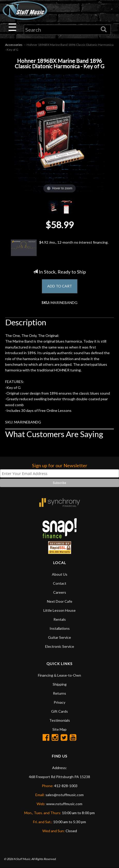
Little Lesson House (60, 610)
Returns (60, 693)
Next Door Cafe (60, 601)
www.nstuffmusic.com (64, 804)
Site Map (60, 729)
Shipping (60, 684)
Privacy (60, 702)
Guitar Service (60, 637)
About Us (60, 574)
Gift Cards (60, 711)
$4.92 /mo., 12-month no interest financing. (60, 248)
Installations (60, 628)
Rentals (60, 619)
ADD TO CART (60, 286)
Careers (60, 592)
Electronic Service (60, 646)
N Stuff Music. (22, 859)
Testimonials (60, 720)
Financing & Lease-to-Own (60, 675)
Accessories (14, 45)
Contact (60, 583)
